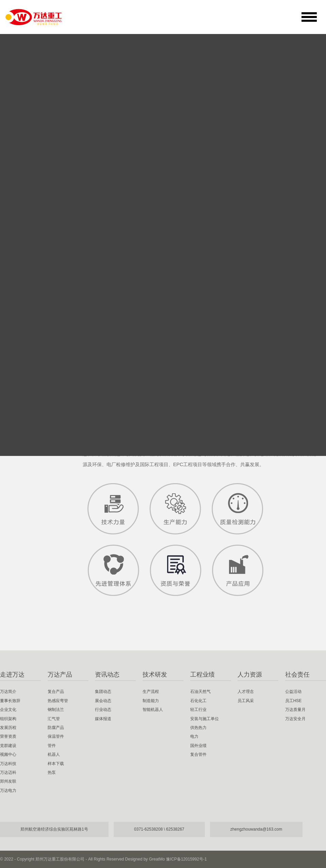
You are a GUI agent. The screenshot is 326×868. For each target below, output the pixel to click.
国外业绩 (198, 746)
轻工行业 (198, 710)
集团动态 (103, 692)
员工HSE (294, 701)
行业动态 (103, 710)
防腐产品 (56, 728)
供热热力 (198, 728)
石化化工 (198, 701)
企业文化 (25, 200)
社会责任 (297, 675)
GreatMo (157, 859)
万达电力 (25, 380)
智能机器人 (153, 710)
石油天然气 (200, 692)
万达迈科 (25, 340)
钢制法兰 (56, 710)
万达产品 (60, 675)
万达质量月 (295, 710)
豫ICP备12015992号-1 (186, 859)
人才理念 (246, 692)
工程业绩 (202, 675)
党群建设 (25, 280)
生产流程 (151, 692)
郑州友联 (25, 360)
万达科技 (25, 320)
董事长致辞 (28, 180)
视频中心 (25, 300)
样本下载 (56, 764)
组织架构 (25, 220)
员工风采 (246, 701)
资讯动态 (107, 675)
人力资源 (250, 675)
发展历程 (25, 240)
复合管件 (198, 754)
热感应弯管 (58, 701)
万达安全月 (295, 719)
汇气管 (54, 719)
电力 (194, 736)
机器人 (54, 754)
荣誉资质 (25, 260)
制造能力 (151, 701)
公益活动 (293, 692)
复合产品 (56, 692)
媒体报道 (103, 719)
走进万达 (12, 675)
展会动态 (103, 701)
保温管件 (56, 736)
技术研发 (155, 675)
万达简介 (25, 160)
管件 (52, 746)
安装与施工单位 (205, 719)
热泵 (52, 772)
